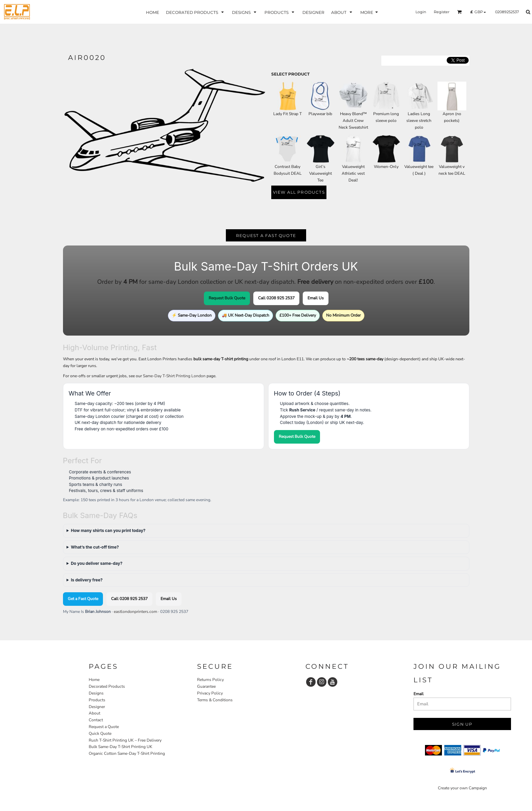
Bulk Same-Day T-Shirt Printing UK (121, 747)
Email (419, 694)
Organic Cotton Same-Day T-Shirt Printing (127, 753)
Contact (96, 720)
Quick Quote (100, 733)
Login (421, 12)
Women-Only (386, 167)
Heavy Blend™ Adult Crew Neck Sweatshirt (353, 121)
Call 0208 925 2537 (276, 298)
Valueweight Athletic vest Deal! (353, 173)
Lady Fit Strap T (288, 114)
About (94, 713)
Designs (96, 693)
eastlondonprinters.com (135, 612)
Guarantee (206, 686)
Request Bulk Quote (227, 298)
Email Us (316, 298)
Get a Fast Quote (83, 599)
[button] (460, 12)
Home (94, 680)
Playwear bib (320, 114)
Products (97, 700)
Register (442, 12)
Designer (97, 707)
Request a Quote (104, 727)
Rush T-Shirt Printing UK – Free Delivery (125, 740)
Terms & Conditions (215, 700)
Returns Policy (210, 680)
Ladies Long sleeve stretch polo (419, 121)
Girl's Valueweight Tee (321, 173)
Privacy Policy (210, 693)
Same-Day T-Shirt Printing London (174, 376)
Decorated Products (107, 686)
